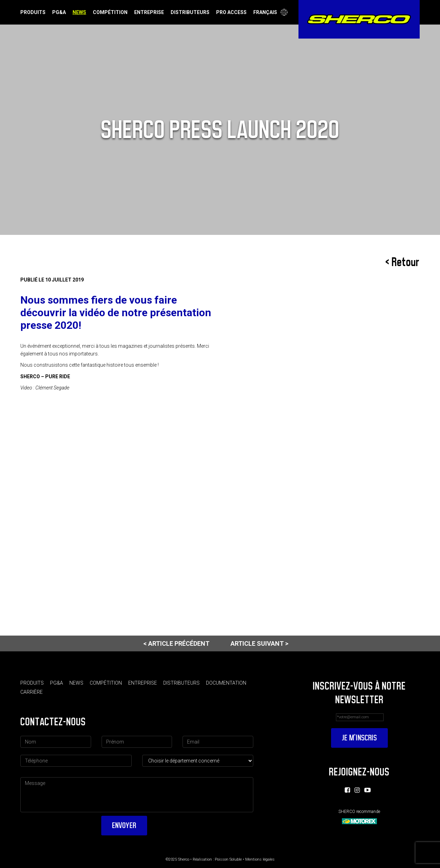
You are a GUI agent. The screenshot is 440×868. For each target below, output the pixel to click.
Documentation (226, 683)
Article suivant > (259, 643)
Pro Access (231, 12)
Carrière (32, 692)
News (79, 12)
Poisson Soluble (228, 859)
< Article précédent (176, 643)
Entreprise (149, 12)
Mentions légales (260, 859)
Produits (33, 12)
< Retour (403, 262)
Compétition (110, 12)
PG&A (59, 12)
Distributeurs (190, 12)
